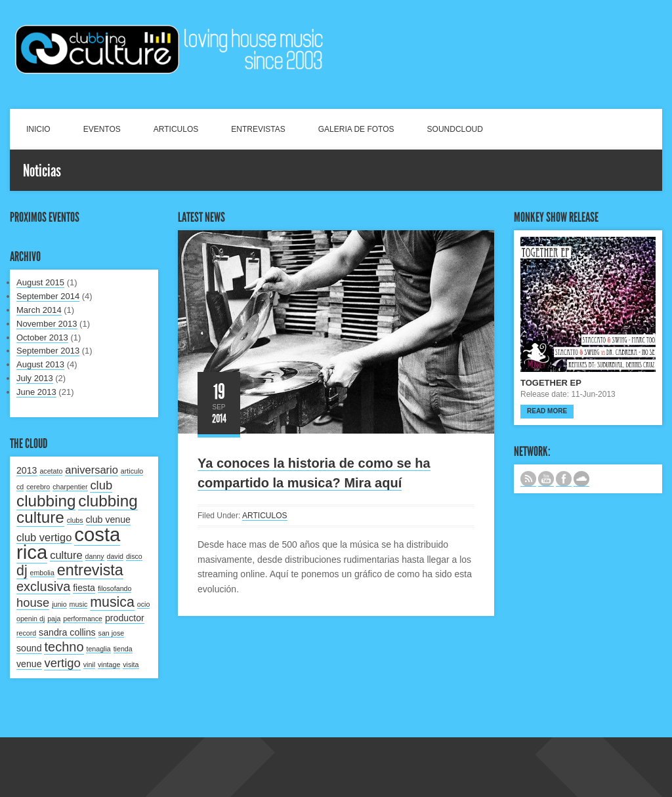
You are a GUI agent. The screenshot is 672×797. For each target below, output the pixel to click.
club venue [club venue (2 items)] (108, 520)
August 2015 (40, 282)
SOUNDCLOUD (455, 129)
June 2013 (36, 392)
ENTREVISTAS (258, 129)
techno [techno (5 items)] (64, 647)
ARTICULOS (176, 129)
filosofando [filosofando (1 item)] (115, 588)
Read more (547, 411)
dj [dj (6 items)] (22, 571)
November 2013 (47, 324)
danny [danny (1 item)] (95, 556)
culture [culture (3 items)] (66, 555)
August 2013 (40, 364)
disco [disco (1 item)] (134, 556)
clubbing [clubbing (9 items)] (46, 501)
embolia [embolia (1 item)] (42, 573)
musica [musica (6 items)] (112, 602)
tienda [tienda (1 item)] (123, 649)
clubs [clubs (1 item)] (75, 520)
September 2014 (48, 296)
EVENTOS (102, 129)
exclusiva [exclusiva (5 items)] (43, 586)
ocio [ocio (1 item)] (144, 604)
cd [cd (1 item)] (20, 487)
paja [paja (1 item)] (54, 619)
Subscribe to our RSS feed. (528, 479)
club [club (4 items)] (101, 485)
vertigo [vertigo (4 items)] (62, 663)
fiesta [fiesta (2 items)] (84, 588)
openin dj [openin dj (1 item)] (31, 619)
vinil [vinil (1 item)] (89, 664)
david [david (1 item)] (115, 556)
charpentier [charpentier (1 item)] (70, 487)
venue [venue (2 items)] (29, 664)
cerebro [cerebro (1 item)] (38, 487)
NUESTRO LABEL (581, 479)
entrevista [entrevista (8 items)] (90, 570)
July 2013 (35, 378)
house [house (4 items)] (33, 603)
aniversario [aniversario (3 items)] (92, 470)
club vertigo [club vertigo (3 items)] (44, 537)
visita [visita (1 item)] (131, 664)
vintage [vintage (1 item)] (109, 664)
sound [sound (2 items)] (29, 648)
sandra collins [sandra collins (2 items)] (67, 632)
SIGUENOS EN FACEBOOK (564, 479)
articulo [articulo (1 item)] (132, 471)
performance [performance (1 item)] (83, 619)
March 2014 (39, 310)
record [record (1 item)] (26, 633)
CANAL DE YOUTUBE (546, 479)
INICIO (38, 129)
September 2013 (48, 351)
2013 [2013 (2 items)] (27, 470)
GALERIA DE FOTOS (356, 129)
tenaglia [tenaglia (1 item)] (98, 649)
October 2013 (42, 337)
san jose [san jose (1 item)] (112, 633)
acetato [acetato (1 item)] (51, 471)
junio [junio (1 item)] (59, 604)
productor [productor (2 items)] (125, 618)
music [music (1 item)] (79, 604)
